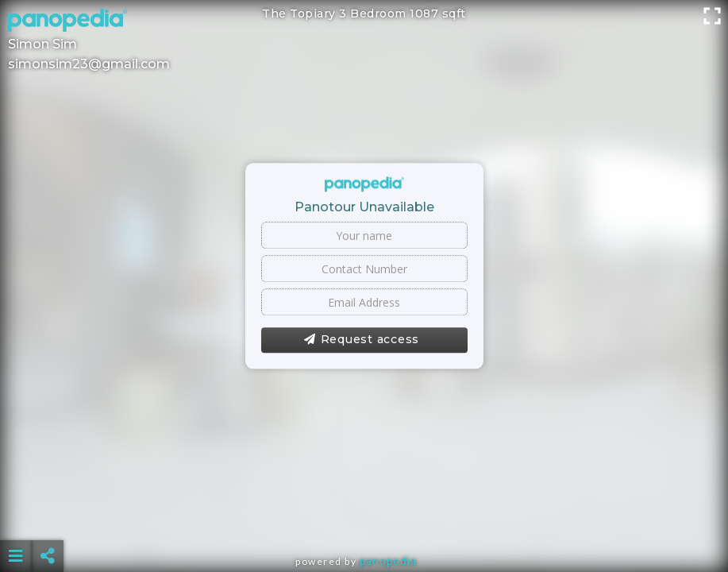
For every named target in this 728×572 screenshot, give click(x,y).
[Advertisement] (364, 516)
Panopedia (388, 561)
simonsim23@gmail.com (89, 64)
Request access (362, 340)
